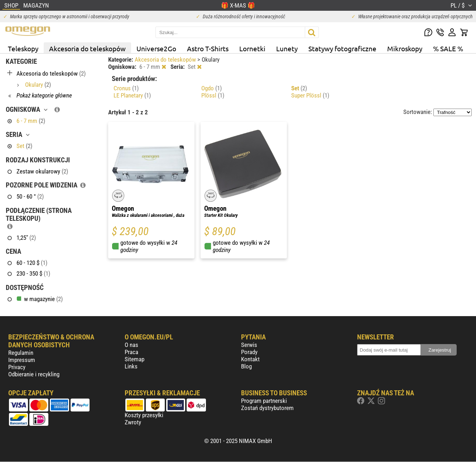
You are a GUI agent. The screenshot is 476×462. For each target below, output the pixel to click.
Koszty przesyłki (144, 415)
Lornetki (252, 48)
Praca (131, 352)
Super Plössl (310, 95)
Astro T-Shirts (208, 48)
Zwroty (133, 422)
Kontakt (250, 359)
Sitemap (134, 359)
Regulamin (21, 353)
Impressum (22, 360)
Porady (249, 352)
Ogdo (211, 88)
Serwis (249, 345)
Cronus (126, 88)
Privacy (17, 367)
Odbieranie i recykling (34, 374)
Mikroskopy (405, 48)
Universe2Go (156, 48)
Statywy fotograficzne (342, 48)
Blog (246, 366)
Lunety (287, 48)
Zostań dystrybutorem (267, 408)
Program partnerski (264, 401)
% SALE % (448, 48)
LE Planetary (132, 95)
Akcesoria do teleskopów (87, 48)
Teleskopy (23, 48)
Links (131, 366)
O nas (131, 345)
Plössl (213, 95)
